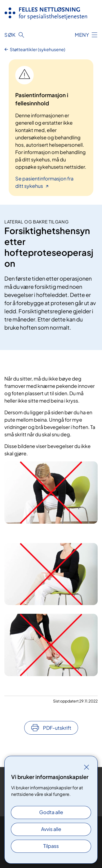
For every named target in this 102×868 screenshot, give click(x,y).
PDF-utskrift (57, 728)
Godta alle (51, 812)
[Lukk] (86, 767)
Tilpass (51, 846)
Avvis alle (51, 829)
